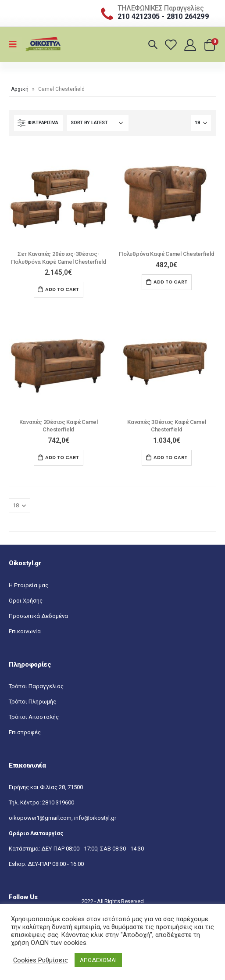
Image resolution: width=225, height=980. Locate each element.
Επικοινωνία (25, 631)
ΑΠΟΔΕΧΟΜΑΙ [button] (98, 960)
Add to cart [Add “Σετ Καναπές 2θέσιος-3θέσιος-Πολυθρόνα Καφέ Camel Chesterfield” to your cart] (62, 289)
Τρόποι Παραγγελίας (36, 686)
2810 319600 (58, 802)
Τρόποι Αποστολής (34, 717)
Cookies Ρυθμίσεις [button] (41, 960)
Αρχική (20, 89)
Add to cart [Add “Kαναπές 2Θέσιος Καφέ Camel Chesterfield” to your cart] (62, 458)
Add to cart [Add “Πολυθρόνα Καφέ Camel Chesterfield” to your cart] (170, 282)
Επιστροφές (25, 732)
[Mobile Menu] (16, 44)
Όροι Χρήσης (26, 601)
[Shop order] (98, 123)
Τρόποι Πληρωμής (32, 702)
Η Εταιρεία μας (29, 585)
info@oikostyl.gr (95, 818)
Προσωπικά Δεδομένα (38, 616)
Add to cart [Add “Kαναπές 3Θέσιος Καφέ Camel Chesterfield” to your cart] (170, 458)
